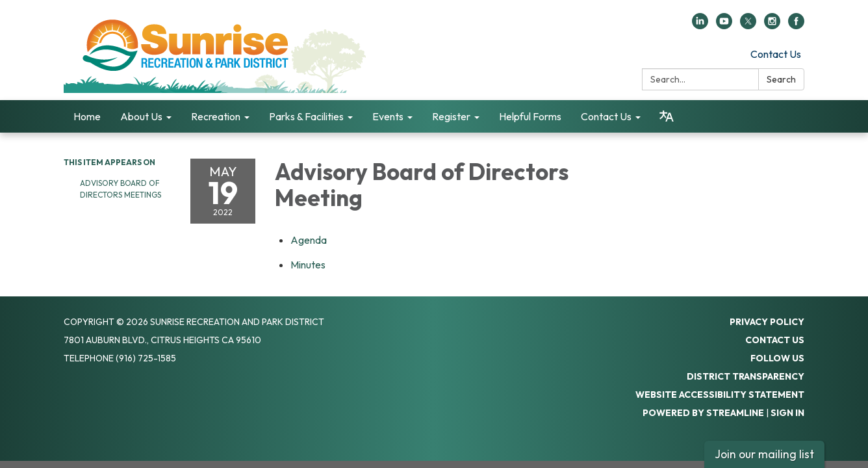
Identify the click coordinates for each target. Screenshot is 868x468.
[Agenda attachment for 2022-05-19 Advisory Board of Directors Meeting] (309, 240)
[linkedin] (700, 25)
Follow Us (777, 358)
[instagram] (772, 25)
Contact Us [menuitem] (606, 116)
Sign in (787, 413)
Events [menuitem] (388, 116)
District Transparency (746, 376)
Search (781, 79)
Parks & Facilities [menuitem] (306, 116)
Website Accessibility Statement (720, 395)
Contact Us (776, 54)
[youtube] (724, 25)
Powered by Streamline (703, 413)
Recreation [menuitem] (216, 116)
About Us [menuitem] (141, 116)
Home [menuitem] (87, 116)
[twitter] (748, 25)
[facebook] (796, 25)
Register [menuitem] (451, 116)
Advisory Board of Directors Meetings (121, 189)
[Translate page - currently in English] (667, 116)
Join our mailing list (764, 454)
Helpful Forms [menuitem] (530, 116)
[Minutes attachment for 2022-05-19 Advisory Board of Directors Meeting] (308, 265)
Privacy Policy (767, 322)
